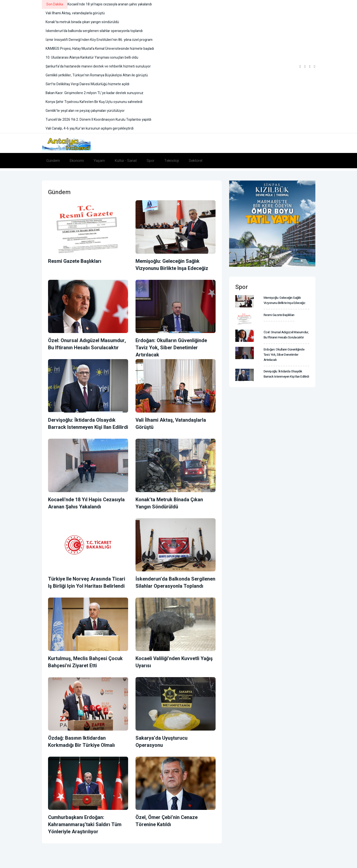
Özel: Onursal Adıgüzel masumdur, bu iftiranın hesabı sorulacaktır (87, 344)
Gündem (53, 161)
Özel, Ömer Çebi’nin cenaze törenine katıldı (167, 821)
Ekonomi (77, 161)
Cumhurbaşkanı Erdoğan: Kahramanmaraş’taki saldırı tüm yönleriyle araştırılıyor (85, 825)
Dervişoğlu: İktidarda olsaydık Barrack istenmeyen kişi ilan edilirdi (88, 424)
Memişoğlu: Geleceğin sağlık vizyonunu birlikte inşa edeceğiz (172, 265)
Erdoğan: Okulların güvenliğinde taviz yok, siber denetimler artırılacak (171, 348)
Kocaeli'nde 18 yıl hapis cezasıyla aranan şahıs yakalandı (86, 503)
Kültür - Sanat (126, 161)
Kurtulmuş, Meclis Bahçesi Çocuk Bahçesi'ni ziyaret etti (85, 662)
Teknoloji (172, 161)
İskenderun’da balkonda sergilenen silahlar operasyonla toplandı (175, 583)
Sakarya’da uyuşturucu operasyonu (161, 742)
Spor (151, 161)
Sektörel (195, 161)
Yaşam (99, 161)
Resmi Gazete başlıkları (75, 261)
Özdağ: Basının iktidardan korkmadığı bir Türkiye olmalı (81, 742)
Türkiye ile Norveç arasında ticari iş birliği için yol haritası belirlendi (87, 583)
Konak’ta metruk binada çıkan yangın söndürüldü (169, 503)
